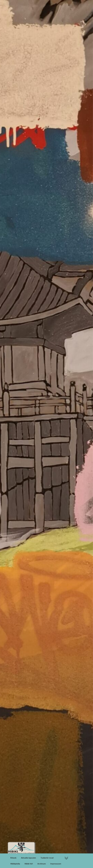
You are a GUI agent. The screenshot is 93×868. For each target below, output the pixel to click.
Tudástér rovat (47, 858)
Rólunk (13, 858)
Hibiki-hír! (29, 864)
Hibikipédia (15, 864)
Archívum (42, 864)
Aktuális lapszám (28, 858)
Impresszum (56, 864)
